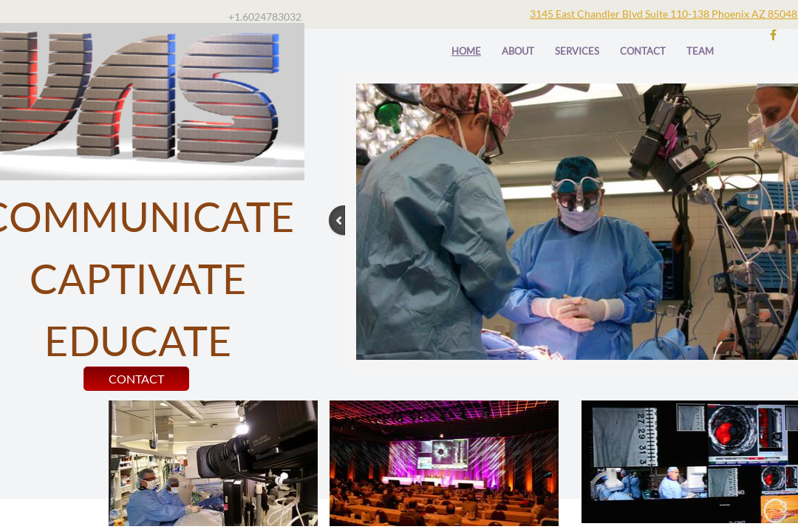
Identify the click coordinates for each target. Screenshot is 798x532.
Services (577, 51)
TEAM (700, 51)
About (518, 51)
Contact (643, 51)
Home (466, 51)
